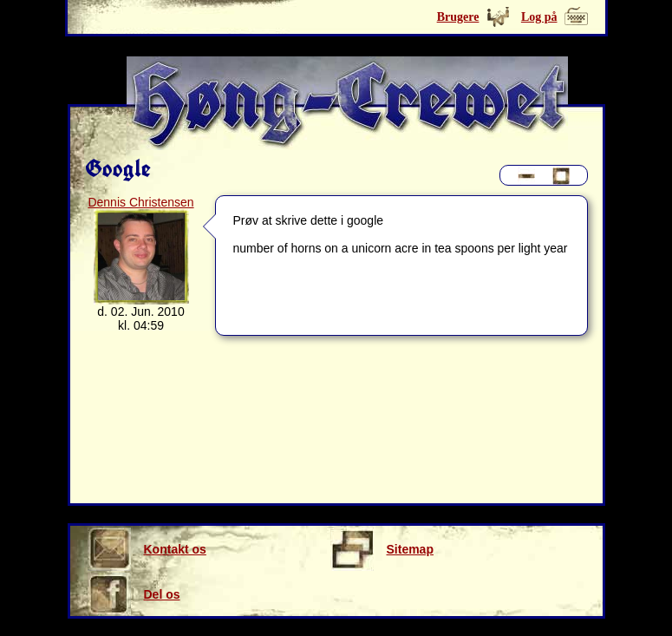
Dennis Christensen (140, 202)
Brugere (458, 17)
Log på (539, 17)
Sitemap (382, 549)
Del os (134, 594)
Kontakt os (147, 549)
